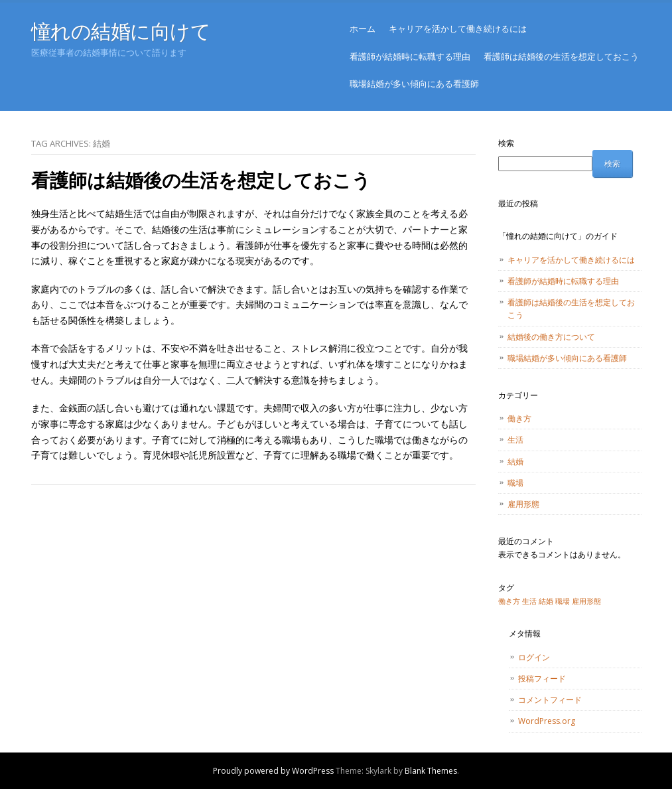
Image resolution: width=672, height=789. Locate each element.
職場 (515, 483)
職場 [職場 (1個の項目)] (563, 601)
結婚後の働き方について (551, 337)
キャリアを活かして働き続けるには (458, 29)
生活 (515, 440)
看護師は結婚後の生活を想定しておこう (561, 56)
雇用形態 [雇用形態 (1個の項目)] (586, 601)
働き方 (519, 418)
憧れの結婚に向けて (121, 31)
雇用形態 (523, 504)
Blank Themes (431, 771)
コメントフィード (550, 700)
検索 (506, 143)
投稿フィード (542, 679)
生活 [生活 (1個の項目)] (529, 601)
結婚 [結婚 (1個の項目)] (546, 601)
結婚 (515, 462)
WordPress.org (547, 721)
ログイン (534, 657)
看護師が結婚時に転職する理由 (410, 56)
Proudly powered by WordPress (273, 771)
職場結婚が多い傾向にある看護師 (414, 84)
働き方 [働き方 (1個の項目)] (509, 601)
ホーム (363, 29)
